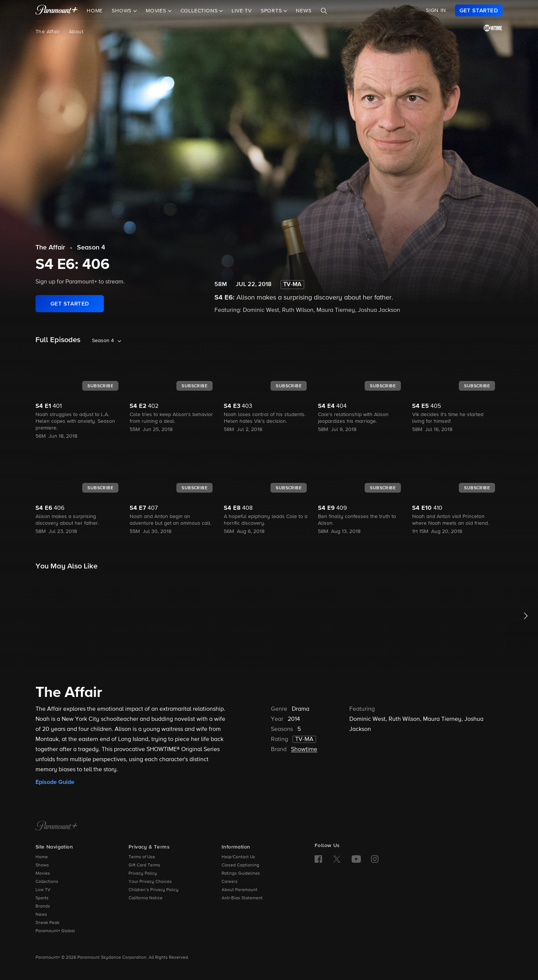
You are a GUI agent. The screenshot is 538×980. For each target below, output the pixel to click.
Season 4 (91, 248)
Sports (42, 898)
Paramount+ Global (55, 931)
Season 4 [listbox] (103, 341)
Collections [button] (200, 11)
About (76, 32)
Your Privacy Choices (150, 882)
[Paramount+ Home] (57, 827)
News (304, 11)
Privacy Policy (143, 874)
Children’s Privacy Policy (154, 890)
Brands (43, 906)
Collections (47, 882)
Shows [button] (123, 11)
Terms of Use (142, 857)
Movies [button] (157, 11)
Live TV (242, 11)
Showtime (304, 750)
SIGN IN (436, 10)
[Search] (324, 11)
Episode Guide (55, 782)
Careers (230, 882)
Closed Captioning (240, 865)
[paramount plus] (57, 10)
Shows (42, 865)
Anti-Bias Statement (242, 898)
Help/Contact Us (238, 857)
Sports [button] (272, 11)
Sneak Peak (47, 923)
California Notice (146, 898)
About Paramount (239, 890)
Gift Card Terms (144, 865)
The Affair (48, 32)
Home (95, 11)
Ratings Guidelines (241, 874)
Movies (43, 874)
